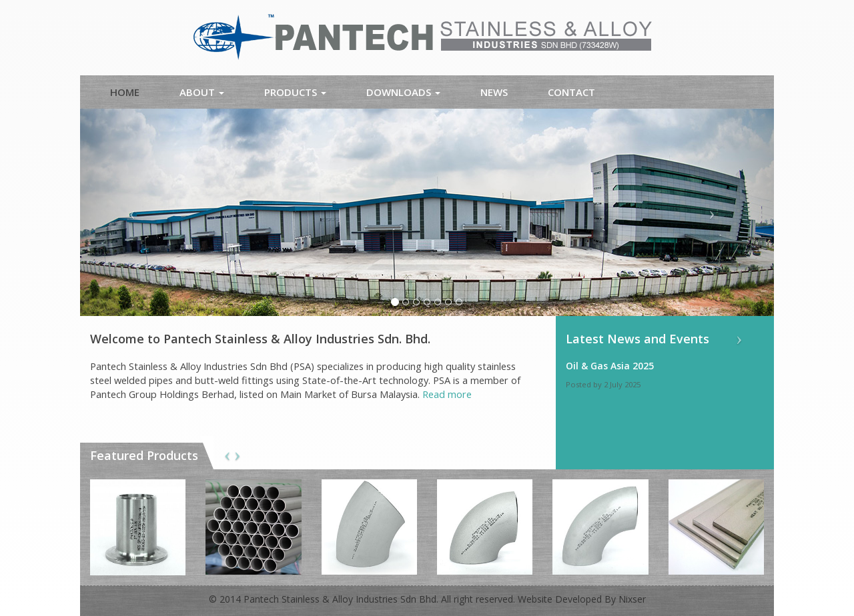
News (494, 92)
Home (125, 92)
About (202, 92)
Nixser (632, 599)
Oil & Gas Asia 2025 (610, 366)
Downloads (403, 92)
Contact (571, 92)
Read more (447, 394)
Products (295, 92)
